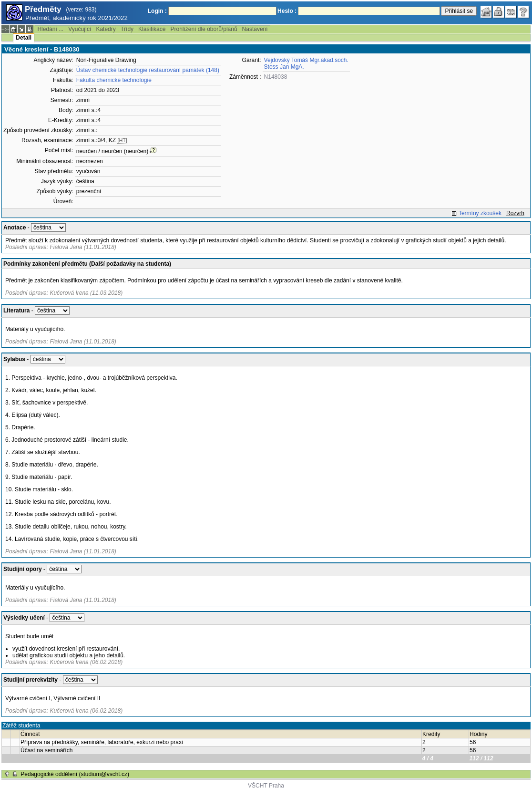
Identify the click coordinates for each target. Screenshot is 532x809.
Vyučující (80, 29)
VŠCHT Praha (266, 786)
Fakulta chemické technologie (114, 80)
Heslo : (287, 11)
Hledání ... (50, 29)
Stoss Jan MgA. (284, 67)
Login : (157, 11)
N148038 (276, 77)
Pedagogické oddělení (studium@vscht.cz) (75, 774)
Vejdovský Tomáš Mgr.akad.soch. (306, 60)
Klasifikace (152, 29)
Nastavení (255, 29)
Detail (24, 38)
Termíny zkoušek (480, 213)
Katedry (106, 29)
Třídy (127, 29)
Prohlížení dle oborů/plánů (204, 29)
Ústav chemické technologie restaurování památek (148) (148, 70)
